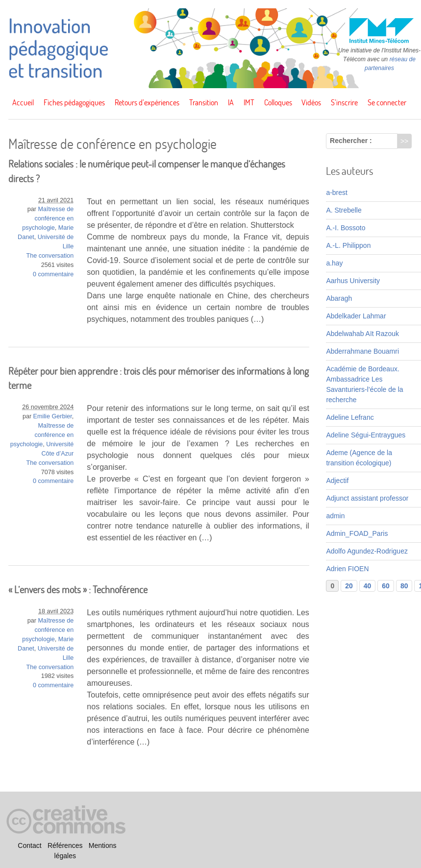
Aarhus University (353, 281)
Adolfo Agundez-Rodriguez (367, 551)
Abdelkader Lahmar (356, 316)
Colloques (278, 102)
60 (386, 586)
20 (349, 586)
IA (231, 102)
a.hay (334, 263)
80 (404, 586)
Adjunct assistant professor (367, 498)
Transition (204, 102)
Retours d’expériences (147, 102)
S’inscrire (344, 102)
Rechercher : (351, 141)
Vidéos (311, 102)
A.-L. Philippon (348, 245)
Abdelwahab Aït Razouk (362, 334)
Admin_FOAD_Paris (357, 533)
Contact (29, 845)
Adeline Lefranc (350, 417)
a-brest (337, 193)
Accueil (23, 102)
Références (65, 845)
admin (335, 516)
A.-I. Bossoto (346, 228)
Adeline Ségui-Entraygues (366, 435)
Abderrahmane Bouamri (362, 351)
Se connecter (387, 102)
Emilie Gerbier (53, 416)
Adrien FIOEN (347, 569)
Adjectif (337, 481)
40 (368, 586)
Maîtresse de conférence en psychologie (48, 218)
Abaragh (339, 298)
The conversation (50, 256)
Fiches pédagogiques (74, 102)
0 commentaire (53, 274)
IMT (249, 102)
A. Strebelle (344, 210)
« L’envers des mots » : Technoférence (78, 590)
